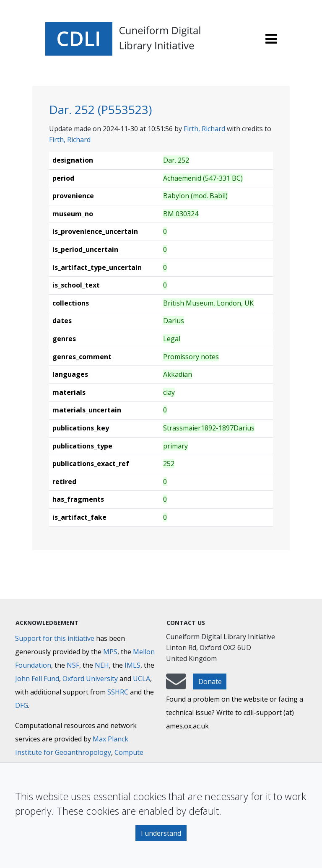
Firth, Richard (204, 129)
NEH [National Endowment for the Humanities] (102, 665)
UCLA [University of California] (142, 679)
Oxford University (90, 679)
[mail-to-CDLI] (176, 685)
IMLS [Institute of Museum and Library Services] (132, 665)
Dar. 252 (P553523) (100, 109)
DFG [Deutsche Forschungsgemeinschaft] (22, 705)
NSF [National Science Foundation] (73, 665)
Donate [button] (210, 681)
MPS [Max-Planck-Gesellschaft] (110, 652)
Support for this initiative (55, 638)
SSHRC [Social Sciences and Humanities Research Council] (118, 692)
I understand (161, 833)
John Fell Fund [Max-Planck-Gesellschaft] (37, 679)
